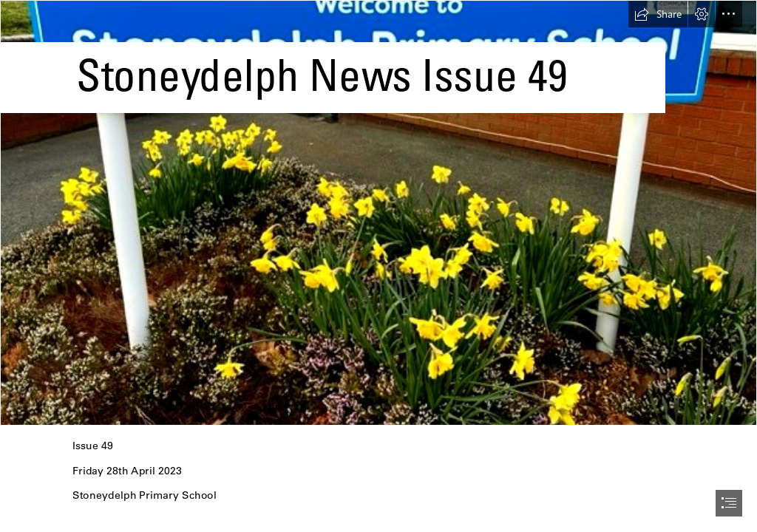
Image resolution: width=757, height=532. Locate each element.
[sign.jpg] (378, 213)
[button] (658, 14)
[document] (378, 266)
